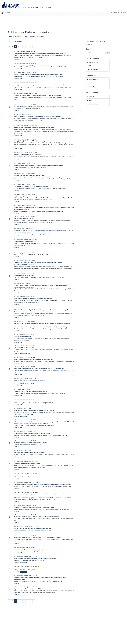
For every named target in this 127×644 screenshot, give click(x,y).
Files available (23, 354)
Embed (90, 100)
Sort (89, 83)
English (115, 13)
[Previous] (10, 47)
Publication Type (92, 62)
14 (31, 47)
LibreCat (16, 59)
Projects (33, 37)
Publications (18, 37)
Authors (26, 37)
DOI (21, 69)
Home (8, 13)
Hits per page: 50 (93, 79)
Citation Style (92, 87)
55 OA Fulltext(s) (92, 70)
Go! (107, 53)
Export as (90, 96)
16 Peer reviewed (92, 66)
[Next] (34, 47)
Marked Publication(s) (93, 104)
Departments (41, 37)
